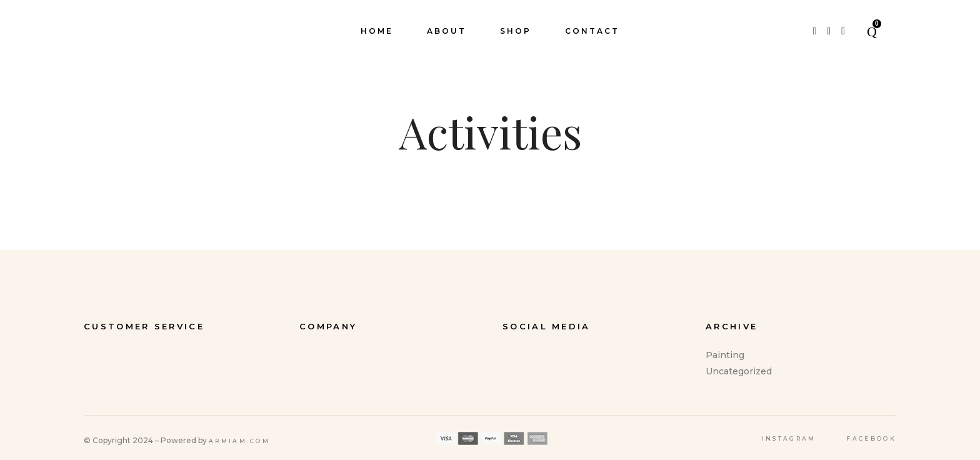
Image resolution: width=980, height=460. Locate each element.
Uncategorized (739, 371)
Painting (725, 355)
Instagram (789, 438)
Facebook (871, 438)
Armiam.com (239, 441)
